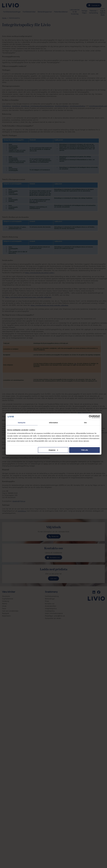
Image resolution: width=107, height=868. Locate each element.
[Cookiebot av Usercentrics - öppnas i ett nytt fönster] (90, 417)
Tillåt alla (84, 450)
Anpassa (53, 450)
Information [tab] (54, 423)
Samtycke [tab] (22, 423)
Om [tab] (85, 423)
